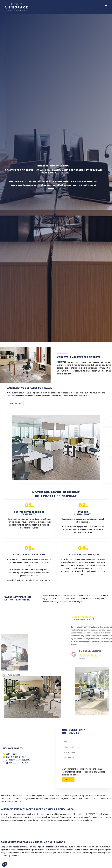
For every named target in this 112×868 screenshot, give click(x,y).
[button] (106, 6)
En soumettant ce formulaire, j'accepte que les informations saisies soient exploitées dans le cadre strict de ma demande (83, 772)
